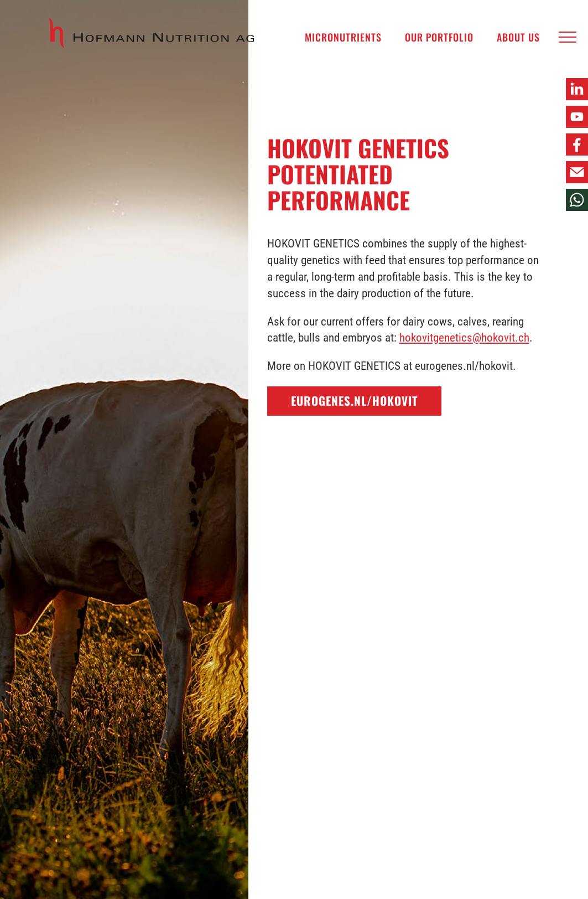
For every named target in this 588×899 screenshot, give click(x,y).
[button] (568, 38)
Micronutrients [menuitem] (343, 37)
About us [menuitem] (518, 37)
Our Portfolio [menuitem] (439, 37)
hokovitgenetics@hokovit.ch (464, 338)
